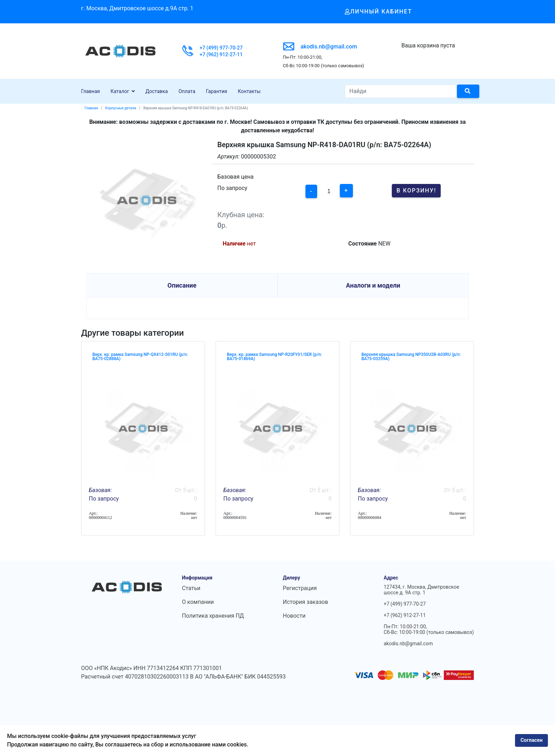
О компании (198, 602)
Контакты (249, 91)
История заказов (305, 602)
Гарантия (217, 91)
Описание (182, 285)
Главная (90, 91)
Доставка (157, 91)
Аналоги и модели (373, 285)
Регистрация (300, 588)
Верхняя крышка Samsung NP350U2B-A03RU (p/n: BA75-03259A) (411, 357)
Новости (294, 616)
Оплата (187, 91)
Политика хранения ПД (213, 616)
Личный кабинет (379, 11)
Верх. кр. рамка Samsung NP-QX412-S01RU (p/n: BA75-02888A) (140, 357)
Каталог (120, 91)
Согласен (531, 740)
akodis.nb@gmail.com (329, 47)
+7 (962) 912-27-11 (221, 54)
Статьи (191, 588)
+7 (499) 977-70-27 (221, 48)
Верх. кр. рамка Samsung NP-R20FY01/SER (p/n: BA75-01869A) (274, 357)
